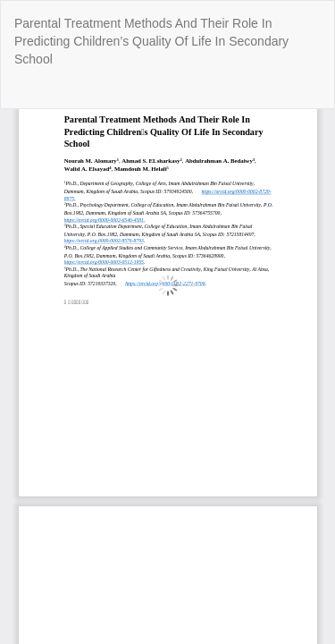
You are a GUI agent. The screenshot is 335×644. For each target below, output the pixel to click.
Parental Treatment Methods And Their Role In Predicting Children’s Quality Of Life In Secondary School (151, 41)
